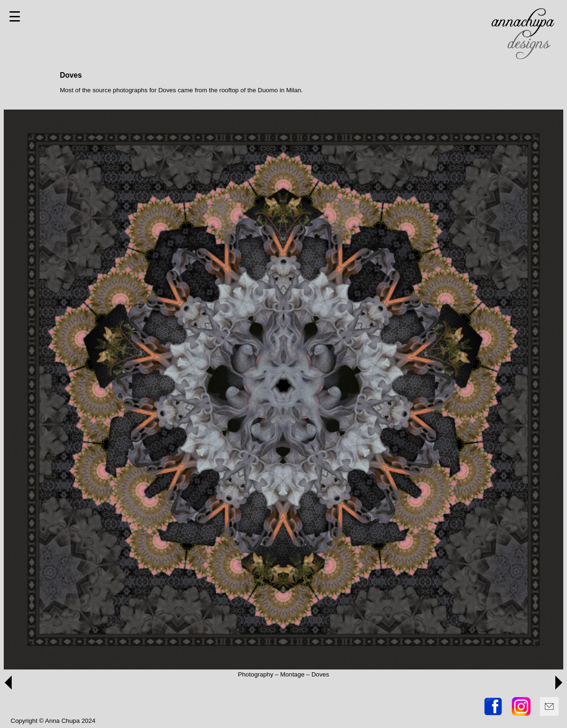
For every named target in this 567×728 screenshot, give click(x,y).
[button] (8, 683)
